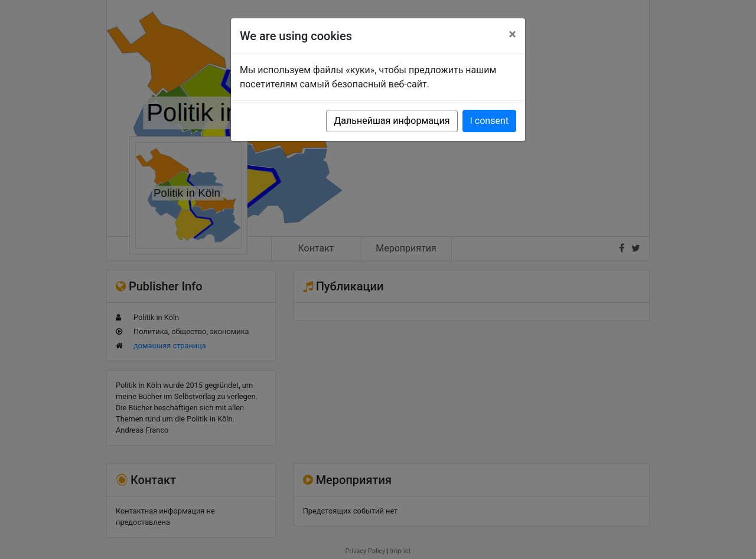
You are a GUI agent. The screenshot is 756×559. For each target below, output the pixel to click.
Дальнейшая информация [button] (392, 121)
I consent (489, 121)
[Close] (512, 34)
